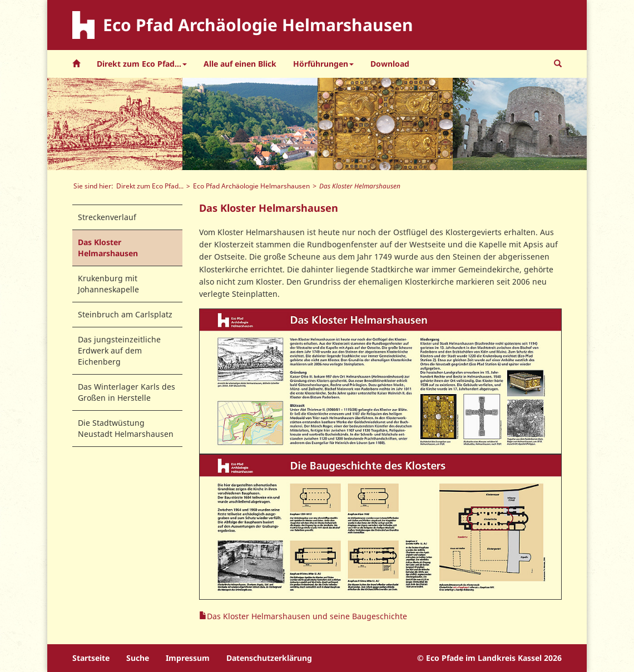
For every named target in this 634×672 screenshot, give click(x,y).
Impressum (188, 658)
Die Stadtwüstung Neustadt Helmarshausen (126, 428)
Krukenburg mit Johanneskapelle (108, 284)
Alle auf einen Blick (240, 64)
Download (390, 64)
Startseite (91, 658)
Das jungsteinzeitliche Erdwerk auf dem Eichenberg (119, 350)
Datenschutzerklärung (269, 658)
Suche (138, 658)
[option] (115, 124)
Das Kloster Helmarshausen (108, 248)
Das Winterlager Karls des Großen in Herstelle (127, 392)
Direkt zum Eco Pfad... (150, 186)
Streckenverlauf (107, 217)
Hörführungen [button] (323, 64)
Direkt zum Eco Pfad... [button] (142, 64)
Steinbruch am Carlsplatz (125, 314)
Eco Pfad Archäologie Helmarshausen (251, 186)
